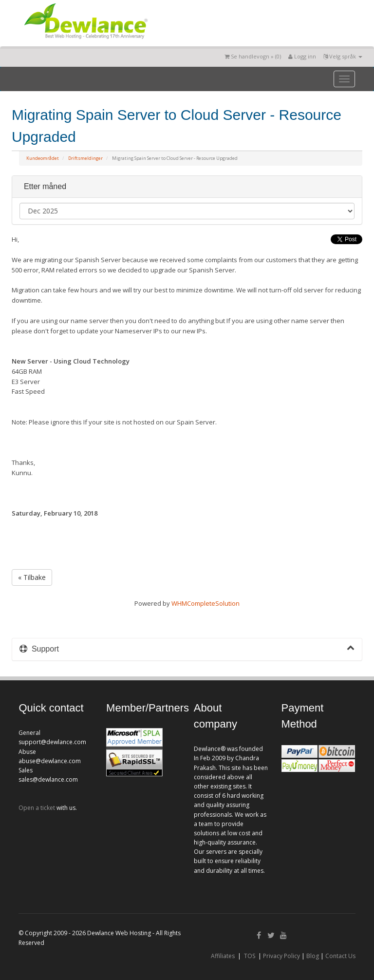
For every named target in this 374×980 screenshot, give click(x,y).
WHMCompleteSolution (206, 603)
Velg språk (343, 56)
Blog (313, 956)
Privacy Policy (281, 956)
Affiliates (223, 956)
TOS (250, 956)
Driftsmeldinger (85, 158)
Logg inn (302, 56)
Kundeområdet (43, 158)
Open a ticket (37, 808)
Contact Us (340, 956)
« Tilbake (32, 577)
